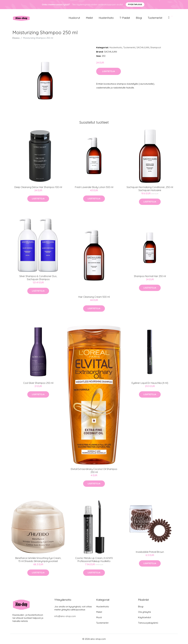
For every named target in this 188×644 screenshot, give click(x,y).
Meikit (89, 18)
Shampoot (156, 47)
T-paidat (125, 18)
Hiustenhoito (106, 18)
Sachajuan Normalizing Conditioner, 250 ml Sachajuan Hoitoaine (150, 189)
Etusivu (16, 38)
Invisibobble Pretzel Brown (150, 552)
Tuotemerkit (155, 18)
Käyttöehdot (145, 617)
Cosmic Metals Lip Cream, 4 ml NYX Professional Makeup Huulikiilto (94, 560)
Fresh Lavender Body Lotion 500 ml (94, 187)
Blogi (139, 18)
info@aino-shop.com (65, 616)
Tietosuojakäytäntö (148, 623)
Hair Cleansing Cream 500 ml (94, 297)
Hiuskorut (74, 18)
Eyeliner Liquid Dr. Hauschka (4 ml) (150, 383)
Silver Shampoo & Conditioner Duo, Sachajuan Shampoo (38, 278)
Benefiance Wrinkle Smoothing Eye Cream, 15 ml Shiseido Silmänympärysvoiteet (38, 560)
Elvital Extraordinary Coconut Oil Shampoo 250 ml (94, 471)
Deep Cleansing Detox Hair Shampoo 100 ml (38, 187)
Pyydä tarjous (135, 4)
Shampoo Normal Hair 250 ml (150, 276)
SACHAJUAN (143, 47)
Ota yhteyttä (144, 612)
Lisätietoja (109, 71)
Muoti (99, 617)
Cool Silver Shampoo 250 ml (38, 383)
